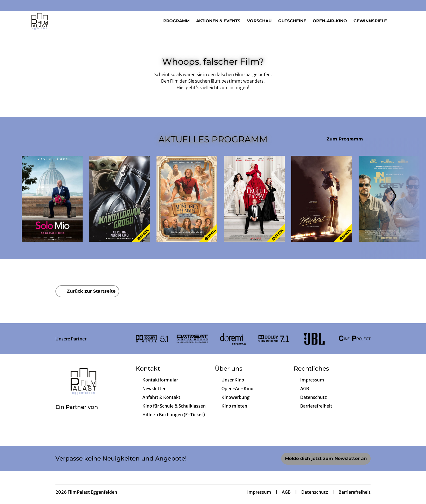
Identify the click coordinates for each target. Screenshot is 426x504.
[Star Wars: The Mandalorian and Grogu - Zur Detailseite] (120, 199)
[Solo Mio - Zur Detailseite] (52, 199)
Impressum (259, 492)
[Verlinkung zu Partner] (152, 339)
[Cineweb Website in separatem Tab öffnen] (77, 414)
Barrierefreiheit (355, 492)
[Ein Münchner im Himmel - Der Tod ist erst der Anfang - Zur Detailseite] (187, 199)
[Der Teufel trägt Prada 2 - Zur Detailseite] (254, 199)
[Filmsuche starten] (399, 21)
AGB (286, 492)
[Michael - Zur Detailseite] (322, 199)
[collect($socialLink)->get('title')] (10, 5)
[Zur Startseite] (60, 21)
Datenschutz (315, 492)
